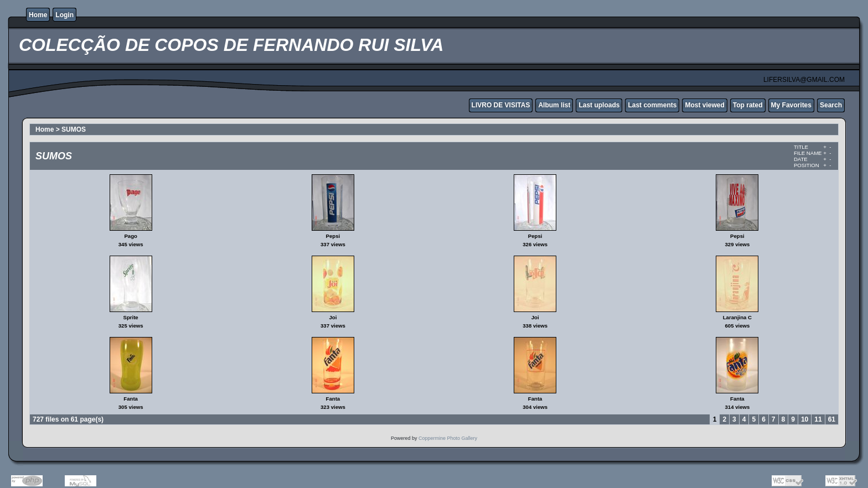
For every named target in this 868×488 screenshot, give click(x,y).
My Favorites (791, 105)
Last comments (652, 105)
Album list (554, 105)
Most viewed (704, 105)
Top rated (748, 105)
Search (831, 105)
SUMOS (74, 129)
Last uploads (599, 105)
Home (38, 15)
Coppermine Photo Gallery (448, 438)
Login (64, 15)
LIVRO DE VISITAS (501, 105)
